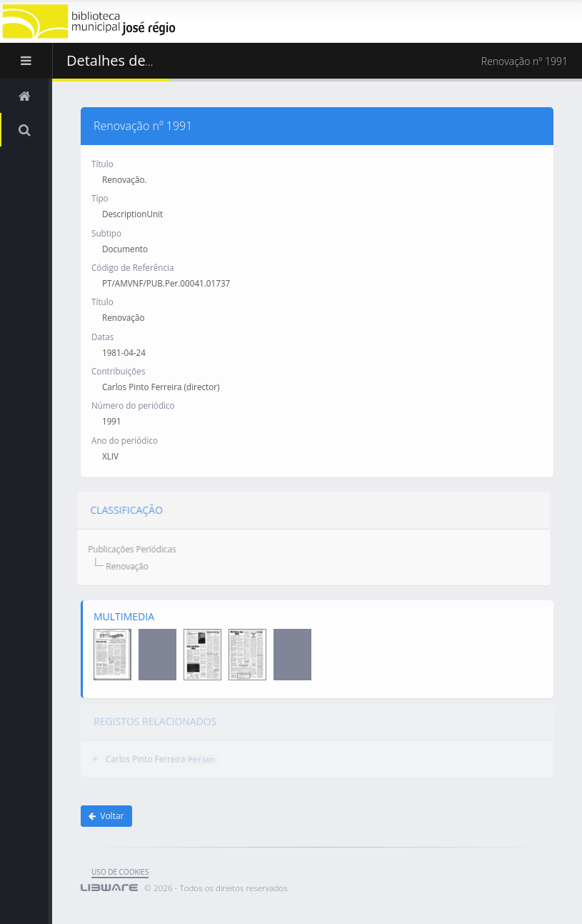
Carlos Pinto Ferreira (146, 755)
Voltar (106, 816)
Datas (102, 336)
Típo (100, 198)
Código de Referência (132, 267)
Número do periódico (133, 405)
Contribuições (118, 371)
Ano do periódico (125, 440)
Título (102, 164)
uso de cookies (120, 872)
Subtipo (106, 232)
